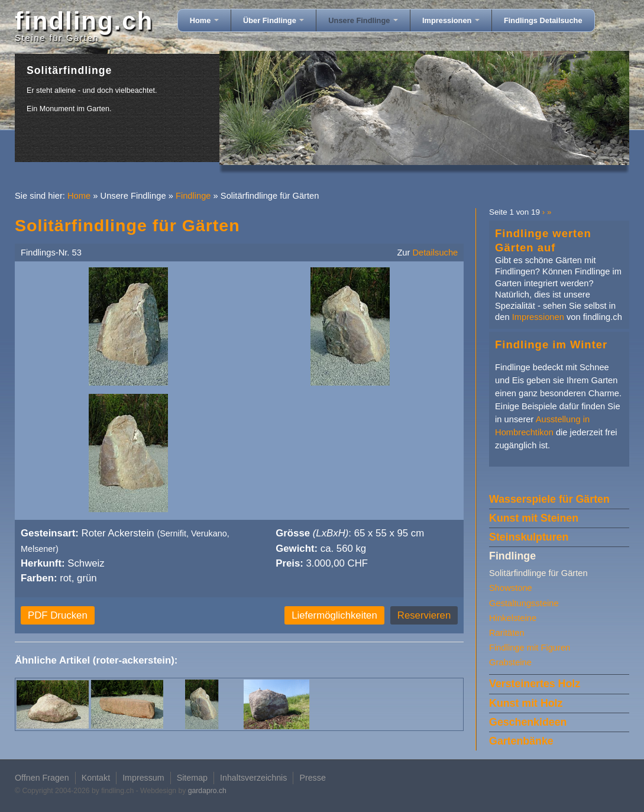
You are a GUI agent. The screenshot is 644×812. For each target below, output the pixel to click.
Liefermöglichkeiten (334, 615)
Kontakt (96, 778)
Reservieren (424, 615)
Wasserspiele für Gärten (549, 499)
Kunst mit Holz (526, 703)
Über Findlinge (274, 20)
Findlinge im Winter (551, 344)
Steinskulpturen (529, 537)
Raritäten (507, 633)
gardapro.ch (207, 791)
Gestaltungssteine (524, 603)
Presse (312, 778)
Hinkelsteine (513, 618)
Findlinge (193, 196)
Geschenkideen (528, 722)
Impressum (143, 778)
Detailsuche (436, 253)
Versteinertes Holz (535, 684)
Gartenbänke (521, 741)
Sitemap (192, 778)
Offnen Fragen (42, 778)
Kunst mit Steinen (534, 518)
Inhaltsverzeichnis (253, 778)
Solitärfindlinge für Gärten (538, 573)
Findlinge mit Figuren (530, 648)
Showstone (511, 588)
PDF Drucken (58, 615)
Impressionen (451, 20)
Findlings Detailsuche (543, 20)
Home (204, 20)
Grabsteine (510, 662)
